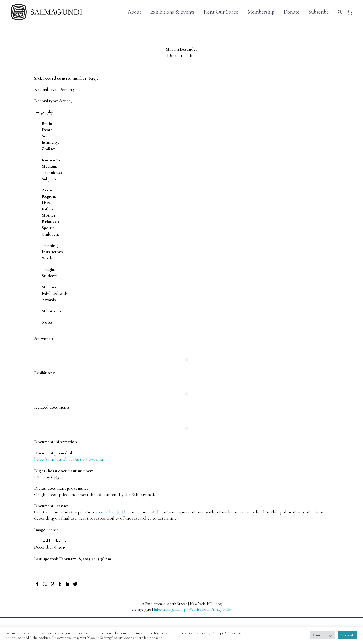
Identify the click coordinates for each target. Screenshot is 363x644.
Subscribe (319, 12)
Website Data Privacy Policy (210, 609)
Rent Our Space (221, 12)
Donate (292, 12)
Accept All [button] (347, 635)
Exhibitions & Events (172, 12)
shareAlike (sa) (110, 512)
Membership (261, 12)
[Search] (339, 12)
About (134, 12)
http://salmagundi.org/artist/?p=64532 (68, 459)
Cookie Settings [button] (322, 635)
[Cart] (352, 12)
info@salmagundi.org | (171, 609)
